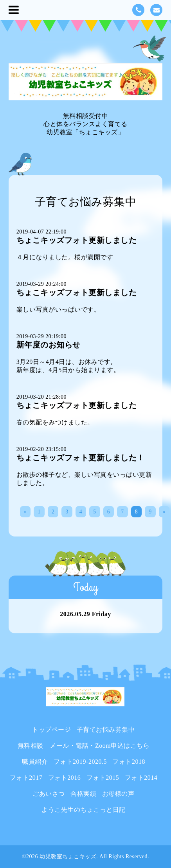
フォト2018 (129, 762)
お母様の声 (118, 794)
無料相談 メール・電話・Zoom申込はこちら (84, 746)
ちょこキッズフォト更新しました (77, 240)
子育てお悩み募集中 (106, 730)
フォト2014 (141, 778)
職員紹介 (35, 762)
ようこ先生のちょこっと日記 (84, 810)
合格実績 (83, 794)
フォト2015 (103, 778)
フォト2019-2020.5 (80, 762)
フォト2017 (26, 778)
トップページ (51, 730)
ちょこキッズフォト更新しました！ (81, 458)
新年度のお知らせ (49, 345)
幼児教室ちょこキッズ (68, 856)
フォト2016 (65, 778)
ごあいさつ (49, 794)
